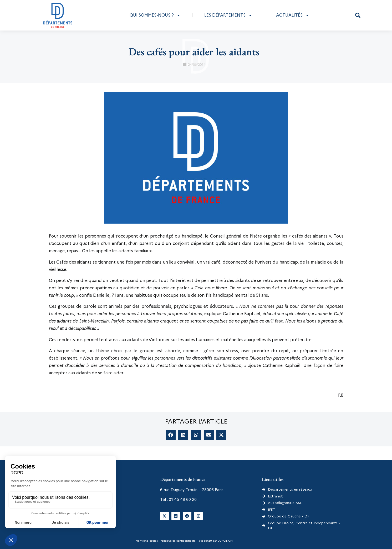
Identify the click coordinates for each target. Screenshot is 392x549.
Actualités (293, 15)
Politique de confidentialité (178, 541)
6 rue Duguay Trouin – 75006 (187, 490)
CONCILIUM (225, 541)
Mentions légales (147, 541)
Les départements (228, 15)
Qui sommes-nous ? (155, 15)
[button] (358, 15)
